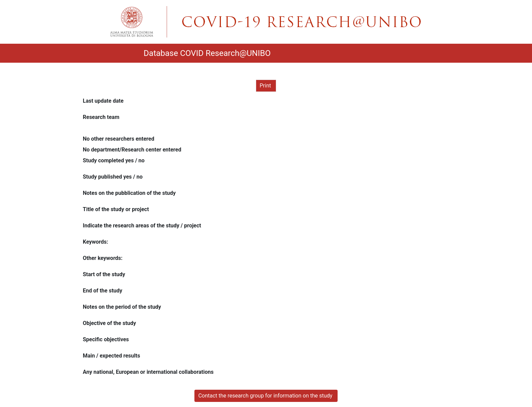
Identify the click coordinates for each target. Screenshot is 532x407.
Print (266, 86)
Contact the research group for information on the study (266, 396)
